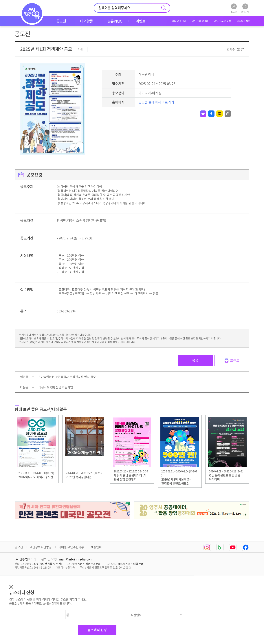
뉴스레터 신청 (97, 630)
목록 (195, 360)
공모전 (19, 547)
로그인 (234, 8)
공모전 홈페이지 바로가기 (156, 102)
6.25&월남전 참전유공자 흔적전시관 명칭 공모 (67, 377)
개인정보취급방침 (41, 547)
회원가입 (245, 8)
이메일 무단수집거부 (71, 547)
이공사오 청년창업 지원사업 (56, 387)
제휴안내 (96, 547)
